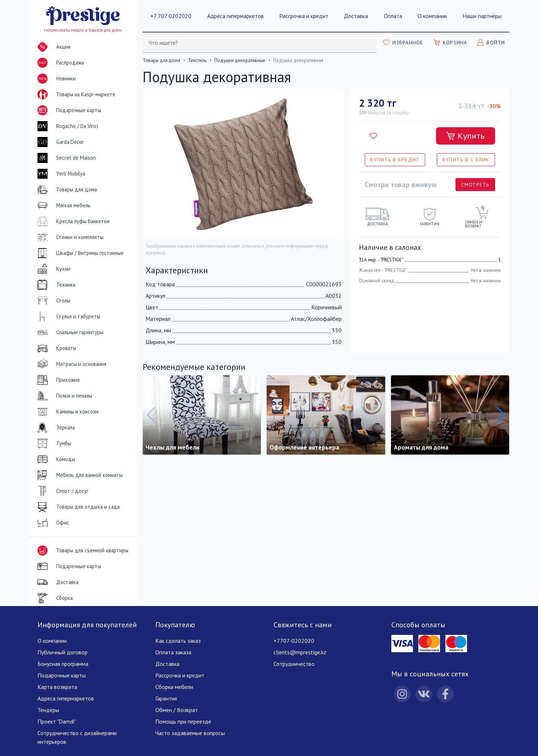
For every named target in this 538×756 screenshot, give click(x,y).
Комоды (55, 459)
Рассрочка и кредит (304, 16)
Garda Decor (59, 142)
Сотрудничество (294, 664)
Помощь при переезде (183, 721)
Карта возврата (57, 687)
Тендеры (48, 710)
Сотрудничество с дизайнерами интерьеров (77, 737)
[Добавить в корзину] (466, 136)
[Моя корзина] (450, 43)
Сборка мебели (174, 687)
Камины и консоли (66, 412)
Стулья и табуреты (67, 317)
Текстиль (197, 60)
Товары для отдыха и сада (77, 507)
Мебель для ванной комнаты (79, 475)
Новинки (55, 80)
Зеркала (55, 428)
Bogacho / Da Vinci (66, 126)
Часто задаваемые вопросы (190, 733)
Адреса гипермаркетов (235, 16)
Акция (52, 47)
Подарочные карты (68, 110)
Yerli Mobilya (60, 174)
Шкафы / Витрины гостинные (79, 253)
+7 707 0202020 (171, 16)
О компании (432, 16)
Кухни (52, 269)
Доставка (356, 16)
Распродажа (59, 63)
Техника (55, 285)
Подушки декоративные (240, 60)
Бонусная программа (63, 664)
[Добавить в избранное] (373, 136)
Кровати (55, 348)
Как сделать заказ (178, 641)
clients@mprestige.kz (300, 652)
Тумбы (53, 443)
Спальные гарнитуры (69, 332)
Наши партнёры (482, 16)
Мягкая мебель (63, 205)
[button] (501, 415)
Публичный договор (63, 652)
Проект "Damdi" (57, 721)
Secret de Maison (65, 158)
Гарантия (166, 698)
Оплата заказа (173, 652)
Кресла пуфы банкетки (72, 221)
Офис (52, 523)
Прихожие (57, 380)
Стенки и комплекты (69, 237)
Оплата (393, 16)
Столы (52, 301)
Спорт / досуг (61, 491)
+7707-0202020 (294, 641)
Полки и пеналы (63, 396)
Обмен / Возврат (177, 710)
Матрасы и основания (70, 364)
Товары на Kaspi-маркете (75, 94)
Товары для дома (66, 190)
